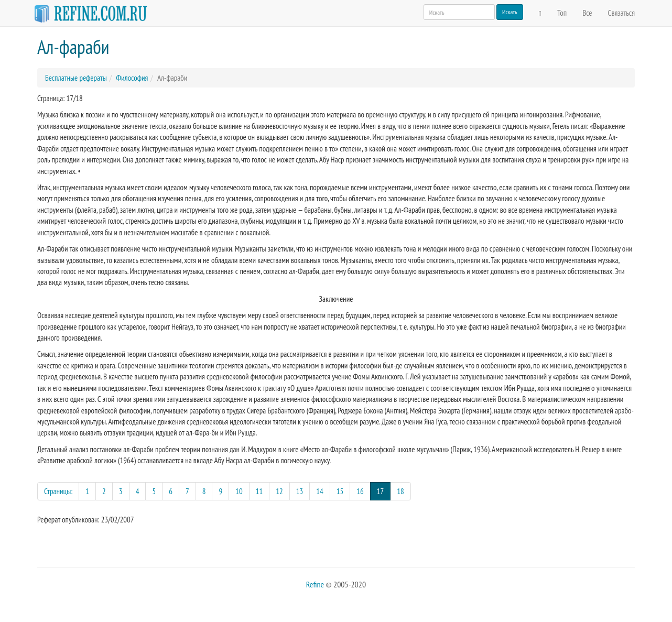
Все (587, 13)
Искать (510, 12)
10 (239, 491)
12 (279, 491)
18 (400, 491)
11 (259, 491)
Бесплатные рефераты (76, 78)
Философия (132, 78)
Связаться (621, 13)
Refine (315, 584)
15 (340, 491)
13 (300, 491)
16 (360, 491)
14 (320, 491)
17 (384, 491)
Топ (562, 13)
